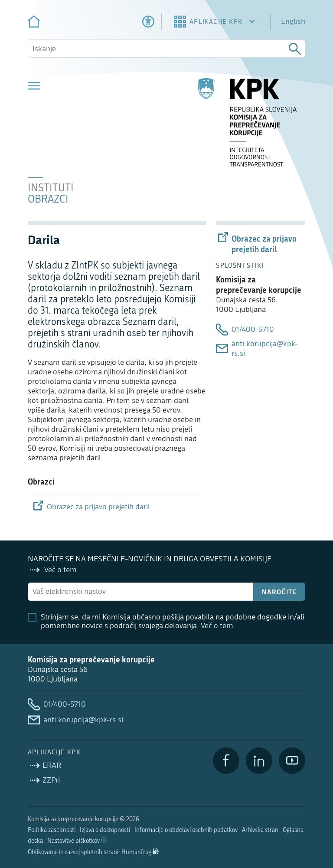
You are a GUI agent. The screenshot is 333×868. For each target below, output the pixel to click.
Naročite (279, 592)
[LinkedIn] (259, 761)
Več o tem (217, 626)
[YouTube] (292, 761)
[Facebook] (226, 761)
